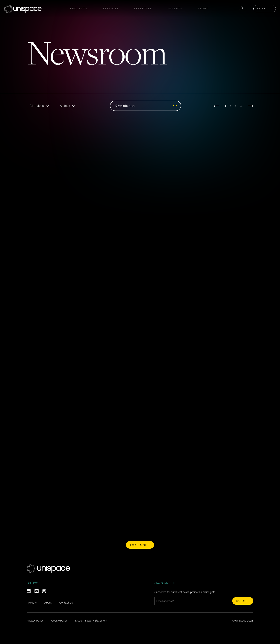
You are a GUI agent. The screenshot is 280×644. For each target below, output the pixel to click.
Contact (266, 8)
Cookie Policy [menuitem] (59, 634)
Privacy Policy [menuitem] (35, 634)
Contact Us (66, 616)
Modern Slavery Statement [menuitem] (91, 634)
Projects (79, 8)
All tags (65, 106)
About (48, 616)
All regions (37, 106)
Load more (140, 559)
